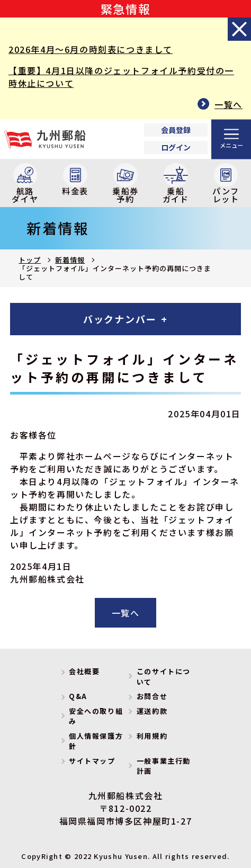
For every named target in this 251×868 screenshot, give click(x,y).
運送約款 (152, 711)
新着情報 (70, 260)
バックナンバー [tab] (120, 319)
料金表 (75, 180)
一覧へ (228, 104)
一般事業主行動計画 (164, 766)
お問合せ (152, 696)
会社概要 (84, 671)
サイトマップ (92, 761)
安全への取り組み (96, 716)
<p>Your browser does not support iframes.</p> (176, 139)
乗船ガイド (176, 184)
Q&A (78, 696)
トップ (30, 260)
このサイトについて (164, 677)
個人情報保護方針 (96, 741)
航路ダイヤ (25, 184)
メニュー (231, 145)
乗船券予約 (125, 184)
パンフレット (226, 184)
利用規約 (152, 736)
